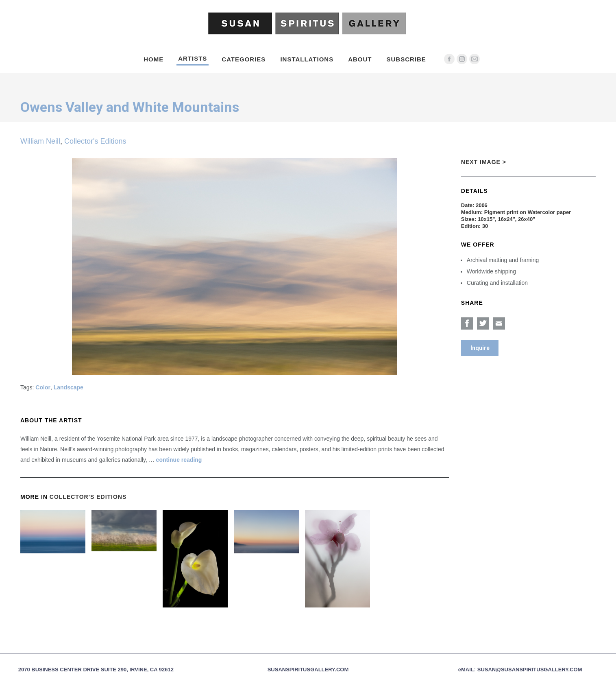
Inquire (480, 348)
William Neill (40, 141)
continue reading (179, 460)
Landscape (69, 387)
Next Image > (484, 162)
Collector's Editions (95, 141)
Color (43, 387)
